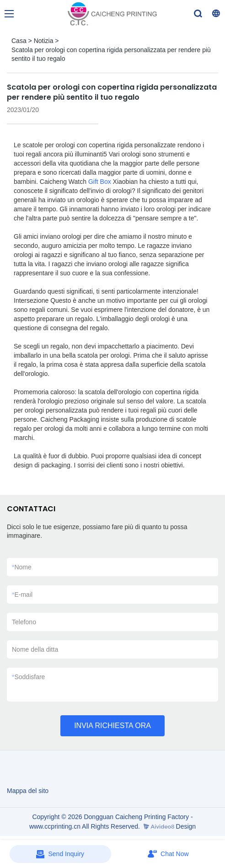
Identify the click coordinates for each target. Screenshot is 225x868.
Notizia (44, 41)
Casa (19, 41)
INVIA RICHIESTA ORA (112, 726)
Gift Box (100, 182)
